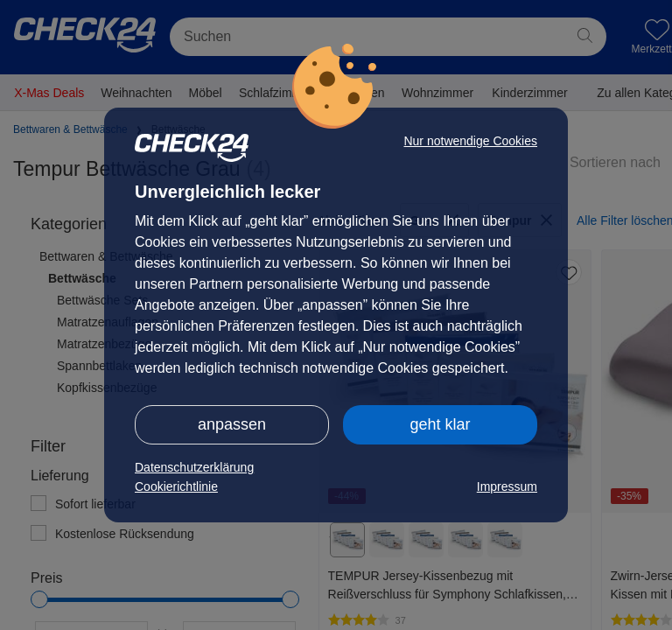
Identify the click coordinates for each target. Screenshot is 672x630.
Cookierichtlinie (176, 486)
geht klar (440, 424)
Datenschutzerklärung (194, 467)
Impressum (507, 486)
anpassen (232, 424)
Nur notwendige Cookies (470, 141)
